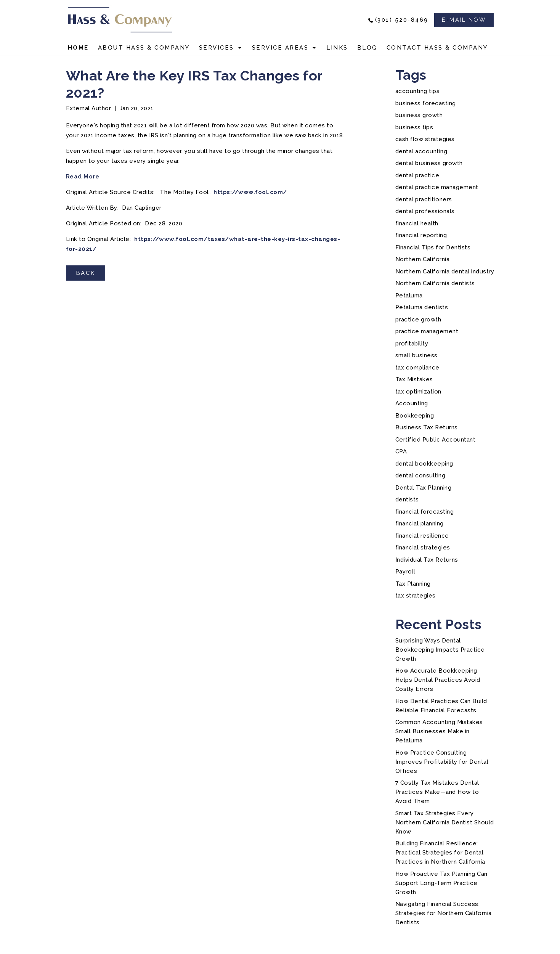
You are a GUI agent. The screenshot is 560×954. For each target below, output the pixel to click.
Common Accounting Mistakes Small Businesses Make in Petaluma (439, 731)
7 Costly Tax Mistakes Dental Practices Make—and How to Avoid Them (437, 792)
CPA (401, 451)
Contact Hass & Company (437, 48)
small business (416, 355)
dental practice (417, 175)
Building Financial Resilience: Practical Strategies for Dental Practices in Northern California (440, 853)
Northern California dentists (435, 283)
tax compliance (417, 368)
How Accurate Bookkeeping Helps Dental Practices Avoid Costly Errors (438, 680)
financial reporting (421, 235)
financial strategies (423, 548)
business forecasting (426, 103)
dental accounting (421, 151)
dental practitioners (424, 199)
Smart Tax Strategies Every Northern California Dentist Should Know (445, 822)
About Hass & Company (144, 48)
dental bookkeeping (424, 464)
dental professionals (425, 211)
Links (337, 48)
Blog (367, 48)
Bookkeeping (415, 416)
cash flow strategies (425, 139)
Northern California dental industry (445, 271)
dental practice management (437, 187)
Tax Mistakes (414, 379)
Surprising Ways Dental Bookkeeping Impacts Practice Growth (440, 650)
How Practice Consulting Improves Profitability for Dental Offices (442, 762)
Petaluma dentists (422, 307)
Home (78, 48)
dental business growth (429, 163)
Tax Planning (413, 584)
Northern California (423, 259)
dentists (407, 499)
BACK (86, 273)
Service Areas (280, 48)
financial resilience (422, 536)
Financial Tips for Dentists (433, 247)
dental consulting (420, 475)
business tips (414, 127)
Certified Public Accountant (436, 440)
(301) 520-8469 (402, 20)
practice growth (418, 320)
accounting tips (418, 91)
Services (217, 48)
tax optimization (418, 392)
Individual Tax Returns (427, 560)
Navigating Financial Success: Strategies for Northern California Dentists (444, 913)
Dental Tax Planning (424, 488)
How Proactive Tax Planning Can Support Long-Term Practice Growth (441, 883)
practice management (427, 331)
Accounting (412, 403)
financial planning (420, 524)
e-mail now (464, 20)
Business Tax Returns (427, 427)
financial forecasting (425, 512)
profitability (412, 344)
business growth (419, 115)
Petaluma (409, 296)
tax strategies (416, 596)
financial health (417, 223)
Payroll (405, 572)
